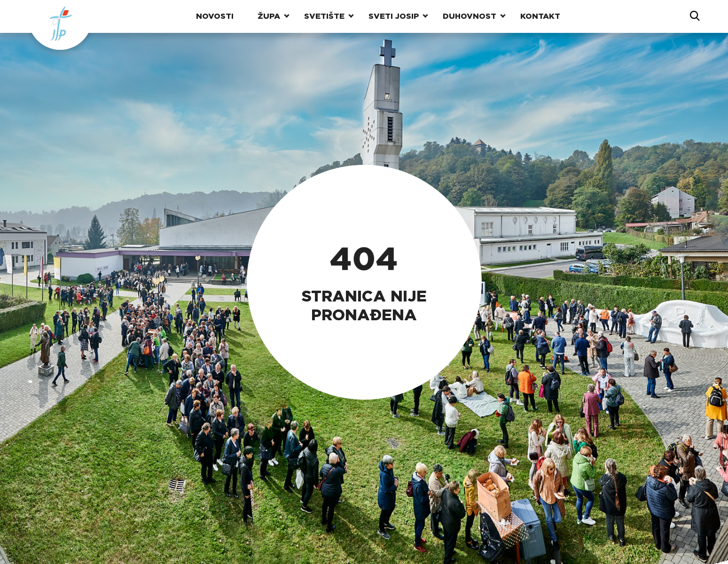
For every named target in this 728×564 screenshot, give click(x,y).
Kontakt (540, 16)
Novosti (215, 16)
